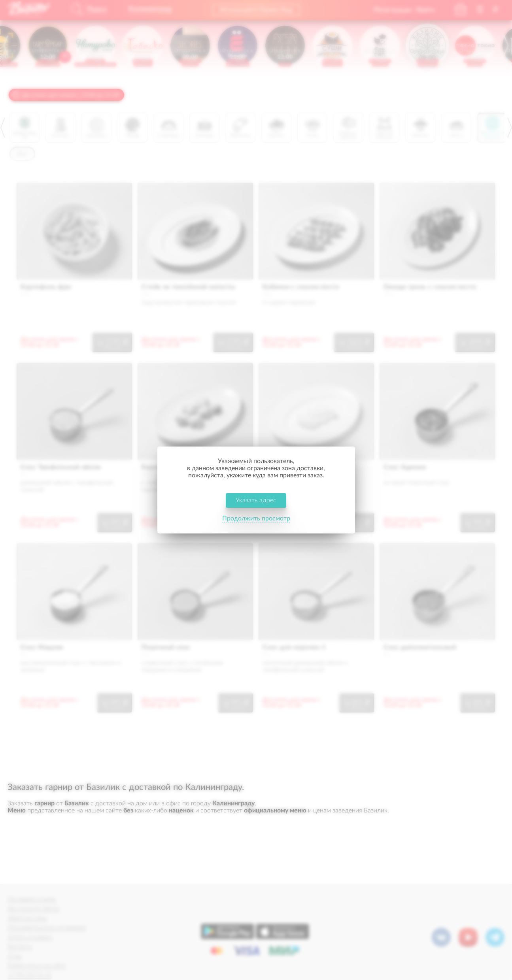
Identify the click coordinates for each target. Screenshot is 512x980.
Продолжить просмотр (256, 519)
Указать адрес (256, 501)
